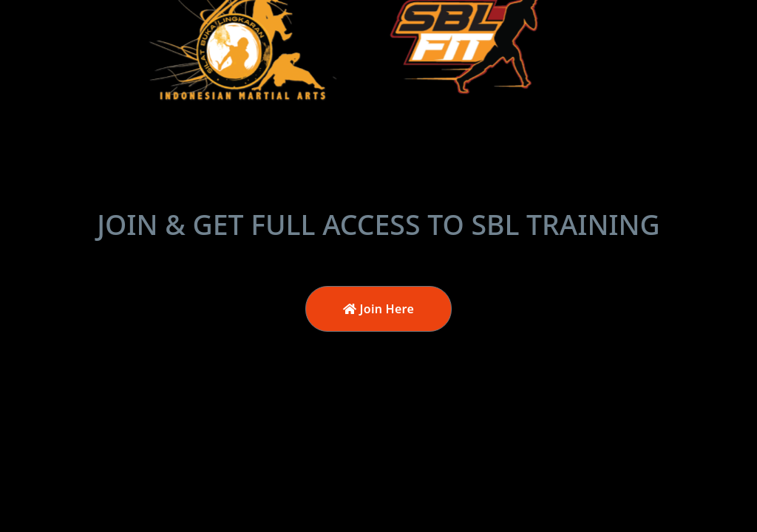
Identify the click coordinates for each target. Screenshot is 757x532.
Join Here (378, 309)
